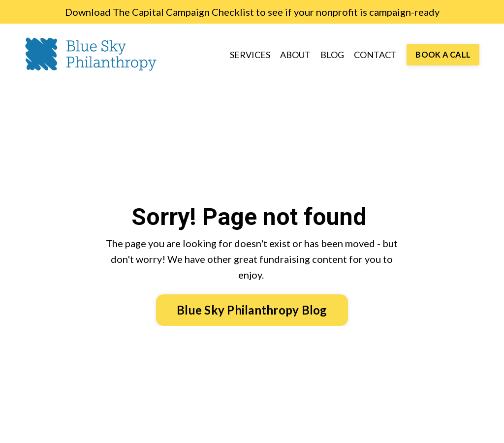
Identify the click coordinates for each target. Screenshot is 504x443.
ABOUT (295, 55)
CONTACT (375, 55)
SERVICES (250, 55)
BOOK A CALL (443, 54)
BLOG (332, 55)
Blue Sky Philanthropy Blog (252, 310)
